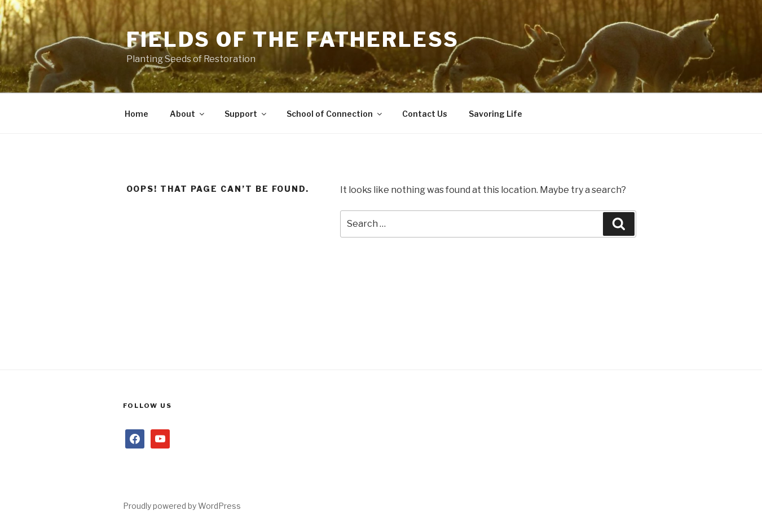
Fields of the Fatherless (293, 39)
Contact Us (425, 114)
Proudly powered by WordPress (182, 506)
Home (136, 114)
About (188, 114)
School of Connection (335, 114)
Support (246, 114)
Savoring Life (495, 114)
